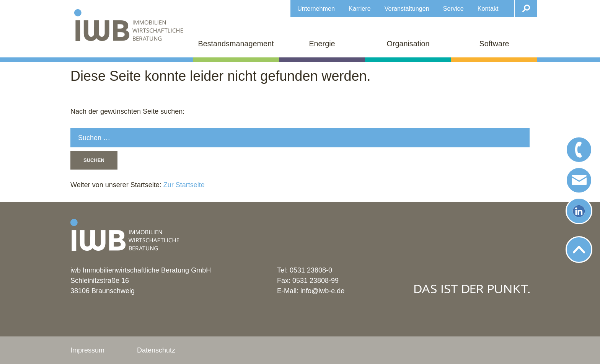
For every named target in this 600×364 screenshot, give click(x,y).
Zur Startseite (183, 185)
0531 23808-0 (311, 270)
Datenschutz (156, 350)
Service (453, 8)
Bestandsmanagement (236, 44)
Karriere (360, 8)
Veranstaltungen (407, 8)
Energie (322, 44)
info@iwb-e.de (322, 291)
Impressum (87, 350)
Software (494, 44)
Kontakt (488, 8)
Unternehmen (316, 8)
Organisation (408, 44)
